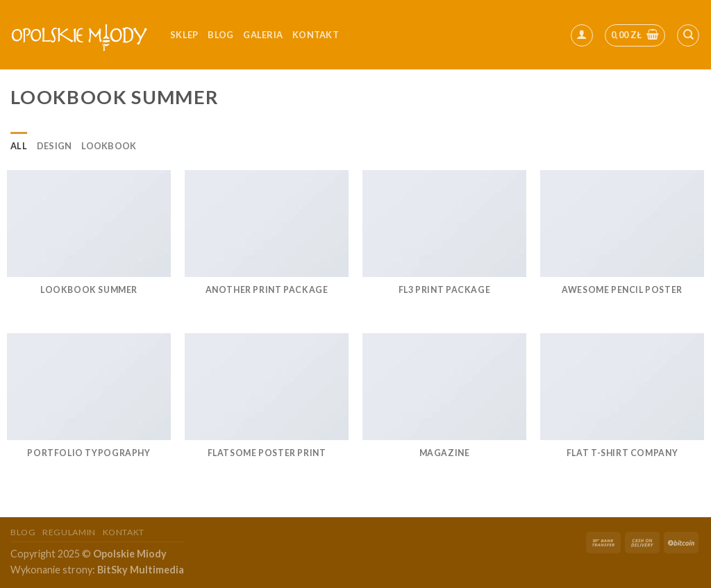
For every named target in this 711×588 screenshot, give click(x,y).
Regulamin (69, 532)
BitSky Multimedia (141, 570)
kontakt (316, 35)
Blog (220, 35)
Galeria (263, 35)
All (19, 146)
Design (55, 146)
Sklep (184, 35)
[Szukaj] (688, 35)
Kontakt (124, 532)
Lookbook (109, 146)
